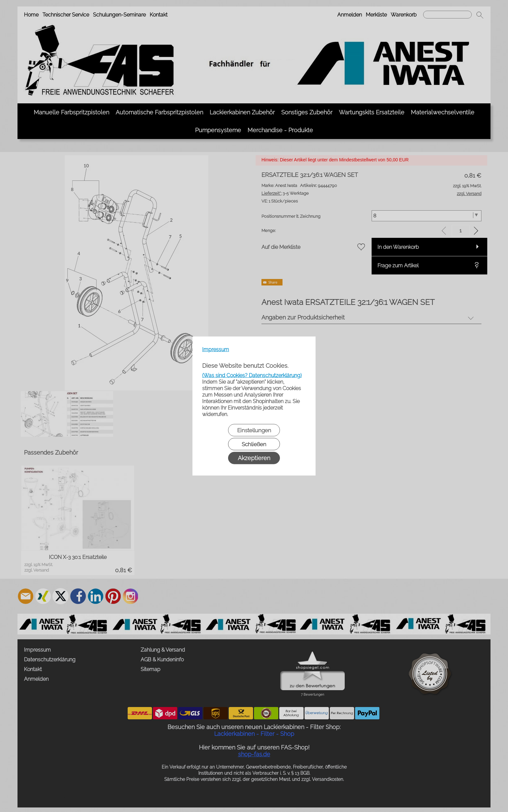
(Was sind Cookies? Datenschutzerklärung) (252, 375)
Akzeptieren (254, 458)
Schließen (254, 444)
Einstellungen (254, 430)
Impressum (216, 349)
